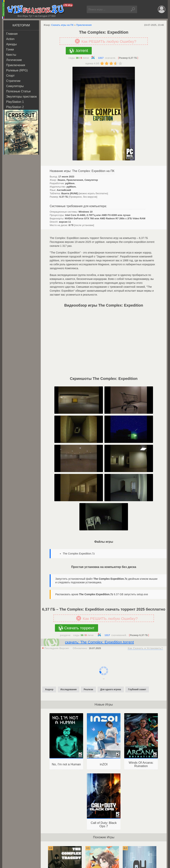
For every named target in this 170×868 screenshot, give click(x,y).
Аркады (11, 44)
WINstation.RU (36, 10)
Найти (133, 9)
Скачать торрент (79, 628)
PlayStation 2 (15, 107)
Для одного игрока (111, 689)
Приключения (16, 65)
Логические (14, 60)
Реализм (88, 689)
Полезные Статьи (18, 91)
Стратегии (13, 81)
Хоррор (49, 689)
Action (10, 39)
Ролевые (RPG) (17, 70)
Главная (12, 34)
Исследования (69, 689)
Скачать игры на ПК (62, 25)
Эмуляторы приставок (21, 97)
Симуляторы (15, 86)
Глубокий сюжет (137, 689)
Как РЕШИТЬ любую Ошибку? (109, 41)
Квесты (11, 55)
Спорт (10, 76)
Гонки (10, 49)
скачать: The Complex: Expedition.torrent (99, 642)
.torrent (82, 51)
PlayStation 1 (15, 102)
